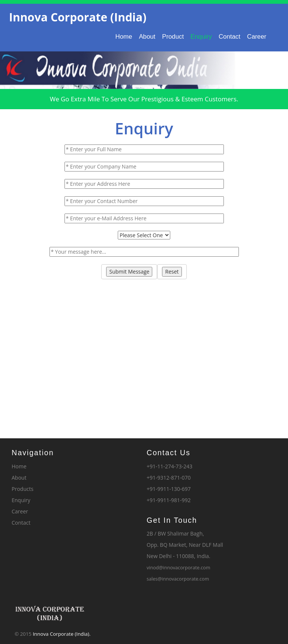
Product (173, 37)
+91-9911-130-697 (169, 489)
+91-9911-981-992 (169, 500)
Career (257, 37)
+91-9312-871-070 (169, 478)
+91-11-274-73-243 (169, 466)
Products (22, 489)
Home (124, 37)
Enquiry (201, 37)
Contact (229, 37)
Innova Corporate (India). (61, 634)
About (147, 37)
